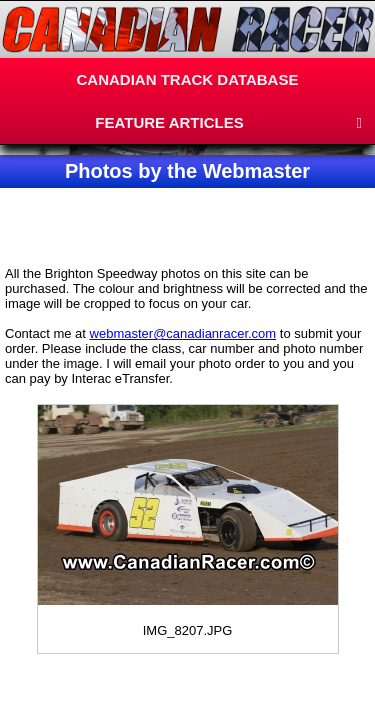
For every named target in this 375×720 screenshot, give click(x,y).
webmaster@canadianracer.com (183, 333)
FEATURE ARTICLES (169, 122)
